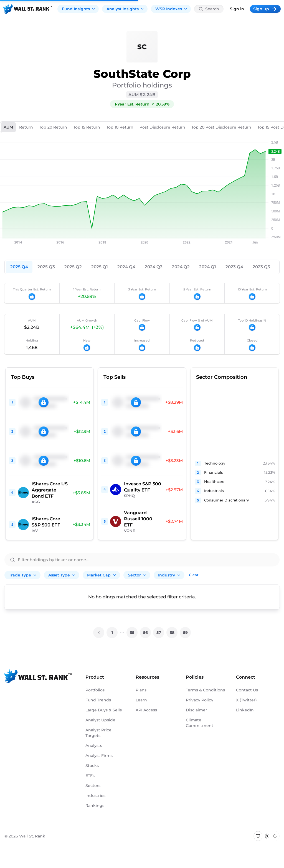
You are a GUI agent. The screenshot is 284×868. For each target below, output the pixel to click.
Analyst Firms (99, 756)
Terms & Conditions (205, 690)
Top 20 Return (53, 127)
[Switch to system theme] (258, 836)
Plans (141, 690)
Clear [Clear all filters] (194, 575)
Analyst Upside (100, 720)
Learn (141, 700)
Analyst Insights (125, 9)
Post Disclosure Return (162, 127)
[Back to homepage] (28, 9)
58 (172, 633)
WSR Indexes (171, 9)
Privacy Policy (200, 700)
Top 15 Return (87, 127)
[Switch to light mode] (267, 836)
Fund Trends (98, 700)
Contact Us (247, 690)
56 (145, 633)
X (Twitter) (246, 700)
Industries (95, 796)
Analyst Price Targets (98, 733)
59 (185, 633)
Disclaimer (196, 710)
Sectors (93, 786)
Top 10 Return (120, 127)
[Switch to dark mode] (275, 836)
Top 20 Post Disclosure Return (221, 127)
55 (132, 633)
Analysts (94, 746)
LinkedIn (245, 710)
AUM (8, 127)
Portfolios (95, 690)
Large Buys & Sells (104, 710)
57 (159, 633)
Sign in (237, 9)
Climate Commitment (200, 723)
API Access (146, 710)
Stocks (92, 766)
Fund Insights (79, 9)
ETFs (90, 776)
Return (26, 127)
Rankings (95, 806)
